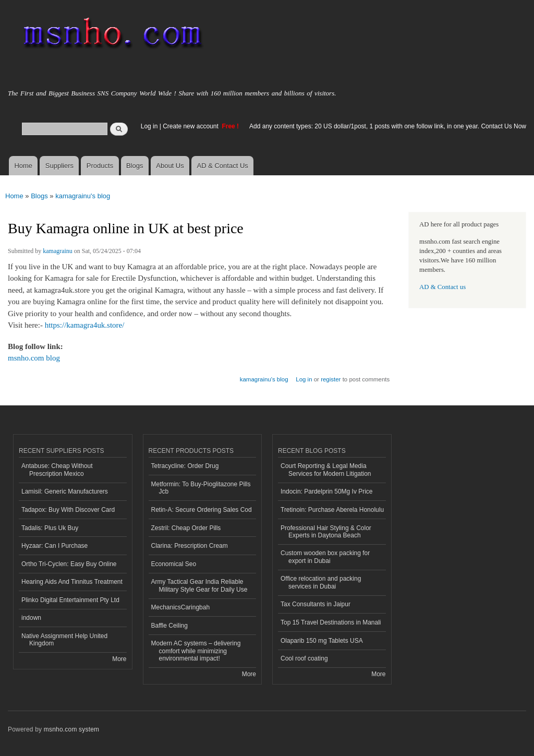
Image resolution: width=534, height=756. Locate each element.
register (331, 379)
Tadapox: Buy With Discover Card (68, 510)
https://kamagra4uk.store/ (85, 325)
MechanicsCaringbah (181, 607)
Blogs (135, 166)
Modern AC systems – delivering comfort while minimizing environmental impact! (196, 651)
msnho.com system (71, 729)
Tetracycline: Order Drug (185, 466)
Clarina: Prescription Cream (190, 546)
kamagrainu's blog (83, 196)
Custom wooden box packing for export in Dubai (325, 557)
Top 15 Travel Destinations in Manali (331, 622)
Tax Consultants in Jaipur (315, 604)
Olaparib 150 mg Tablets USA (322, 641)
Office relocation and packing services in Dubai (321, 582)
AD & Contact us (442, 287)
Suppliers (59, 166)
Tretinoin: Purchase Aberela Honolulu (332, 510)
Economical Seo (174, 564)
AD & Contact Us (223, 166)
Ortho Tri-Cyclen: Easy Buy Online (69, 564)
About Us (170, 166)
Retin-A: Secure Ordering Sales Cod (202, 510)
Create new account (191, 126)
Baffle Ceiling (169, 626)
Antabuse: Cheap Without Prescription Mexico (57, 470)
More (119, 659)
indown (31, 618)
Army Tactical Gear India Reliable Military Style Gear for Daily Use (199, 585)
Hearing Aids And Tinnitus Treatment (72, 582)
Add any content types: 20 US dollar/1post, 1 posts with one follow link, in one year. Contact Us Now (388, 126)
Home (23, 166)
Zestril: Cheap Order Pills (186, 528)
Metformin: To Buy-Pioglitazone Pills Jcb (201, 488)
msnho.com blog (34, 358)
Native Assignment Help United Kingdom (64, 640)
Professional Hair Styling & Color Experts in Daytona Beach (326, 532)
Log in (149, 126)
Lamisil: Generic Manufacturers (65, 491)
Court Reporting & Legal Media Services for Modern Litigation (326, 470)
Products (100, 166)
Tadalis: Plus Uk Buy (50, 528)
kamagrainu (58, 251)
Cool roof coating (304, 658)
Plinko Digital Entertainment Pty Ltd (70, 600)
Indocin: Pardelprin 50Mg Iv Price (327, 491)
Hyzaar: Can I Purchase (54, 546)
